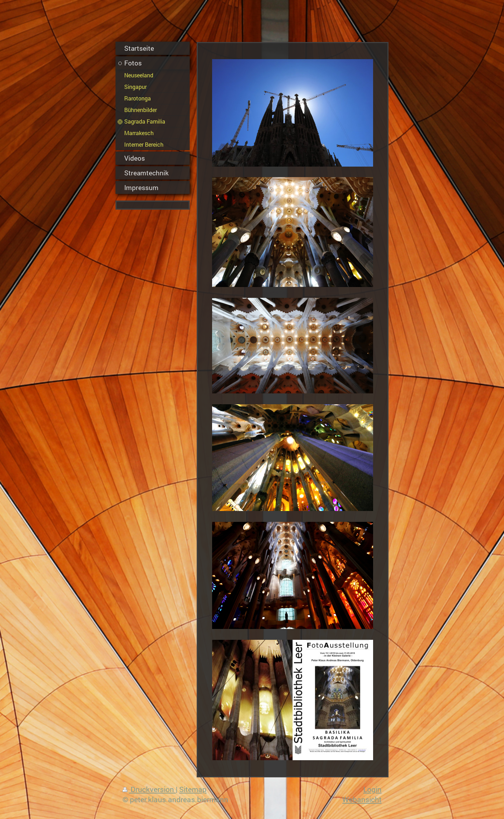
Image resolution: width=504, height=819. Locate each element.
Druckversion (149, 789)
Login (372, 789)
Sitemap (193, 789)
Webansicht (362, 799)
